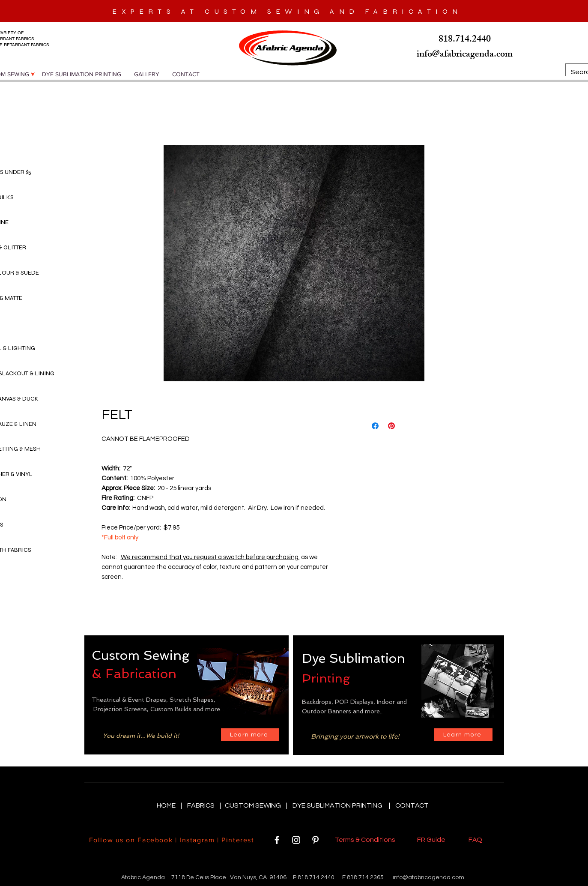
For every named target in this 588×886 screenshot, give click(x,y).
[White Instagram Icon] (296, 840)
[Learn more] (250, 735)
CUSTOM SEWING (254, 805)
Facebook (155, 840)
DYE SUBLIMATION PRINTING (339, 805)
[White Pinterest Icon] (315, 840)
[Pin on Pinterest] (391, 426)
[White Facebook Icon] (277, 840)
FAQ (475, 840)
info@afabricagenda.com (428, 877)
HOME (167, 805)
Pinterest (237, 840)
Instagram (197, 840)
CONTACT (412, 805)
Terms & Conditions (366, 840)
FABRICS (201, 805)
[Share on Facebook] (375, 426)
